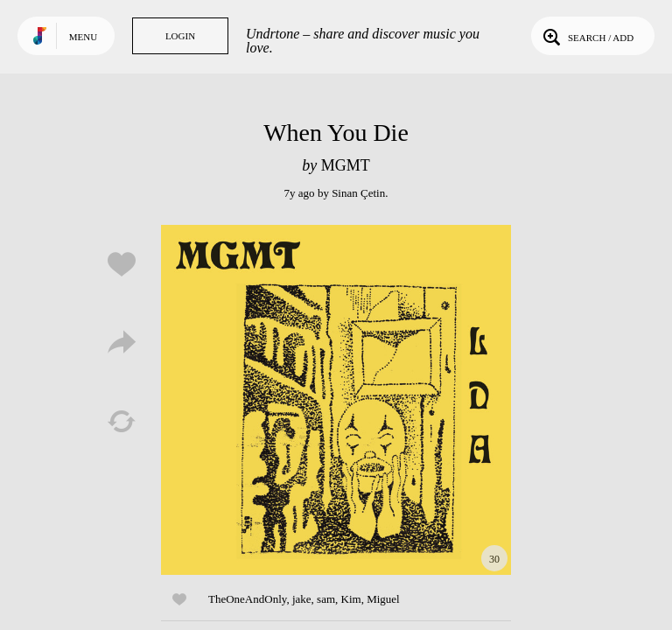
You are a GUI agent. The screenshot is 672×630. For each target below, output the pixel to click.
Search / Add (587, 36)
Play (336, 400)
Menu (83, 37)
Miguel (383, 599)
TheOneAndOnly (247, 599)
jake (302, 599)
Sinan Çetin (358, 193)
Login (180, 36)
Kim (351, 599)
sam (326, 599)
